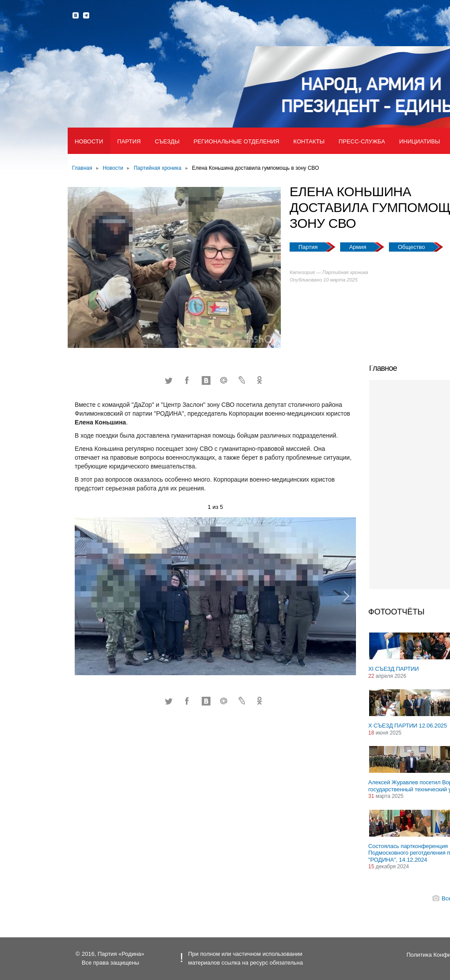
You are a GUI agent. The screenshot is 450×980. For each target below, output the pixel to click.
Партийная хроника (158, 168)
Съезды (167, 141)
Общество (412, 247)
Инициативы (419, 141)
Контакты (309, 141)
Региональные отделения (237, 141)
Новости (89, 141)
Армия (358, 247)
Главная (82, 168)
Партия (129, 141)
